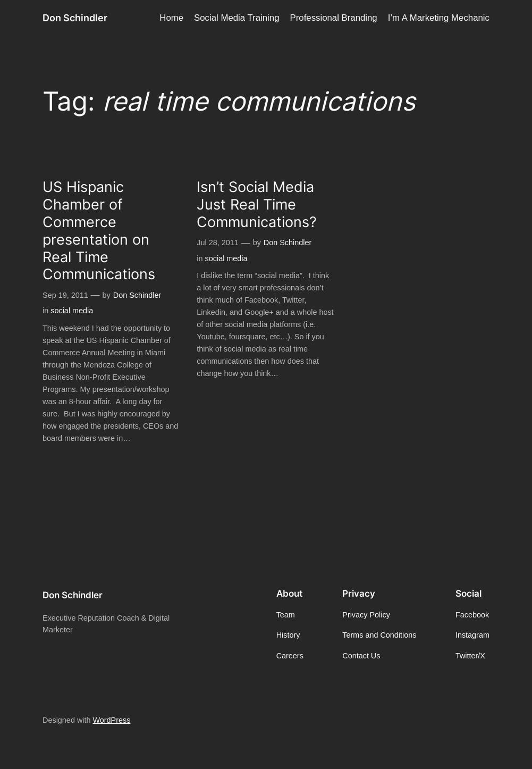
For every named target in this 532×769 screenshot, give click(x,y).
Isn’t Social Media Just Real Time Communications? (257, 204)
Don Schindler (75, 18)
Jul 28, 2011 (217, 243)
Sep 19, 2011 (65, 295)
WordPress (111, 720)
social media (72, 311)
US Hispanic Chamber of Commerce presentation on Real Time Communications (99, 231)
